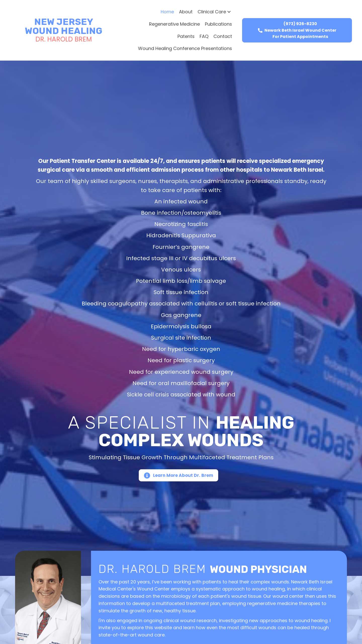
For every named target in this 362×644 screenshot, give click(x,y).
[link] (167, 12)
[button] (229, 12)
